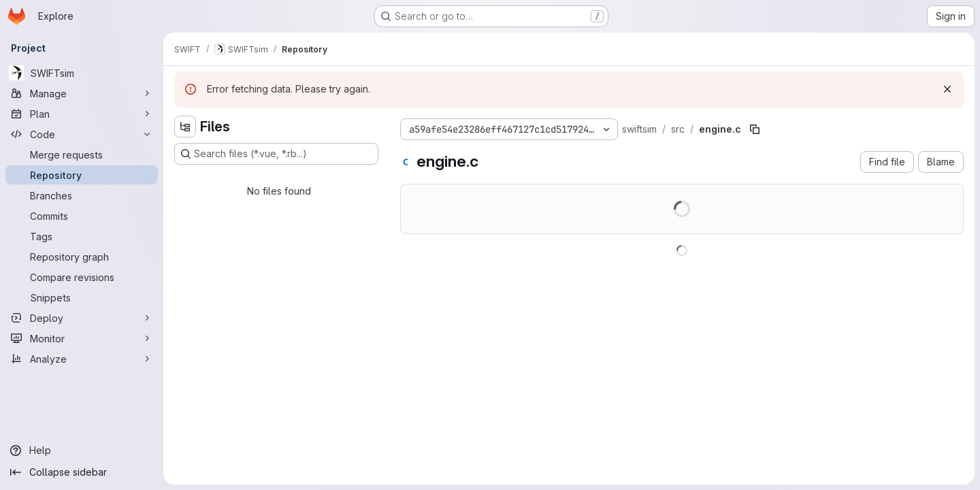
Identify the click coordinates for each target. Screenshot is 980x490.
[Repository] (82, 175)
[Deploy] (82, 318)
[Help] (82, 451)
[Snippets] (82, 297)
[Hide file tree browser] (185, 127)
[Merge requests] (82, 154)
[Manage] (82, 93)
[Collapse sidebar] (82, 472)
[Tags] (82, 236)
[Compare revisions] (82, 277)
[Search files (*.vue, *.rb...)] (276, 154)
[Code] (82, 134)
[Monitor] (82, 338)
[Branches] (82, 195)
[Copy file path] (755, 129)
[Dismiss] (947, 89)
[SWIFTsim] (82, 73)
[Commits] (82, 216)
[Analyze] (82, 359)
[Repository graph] (82, 257)
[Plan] (82, 114)
